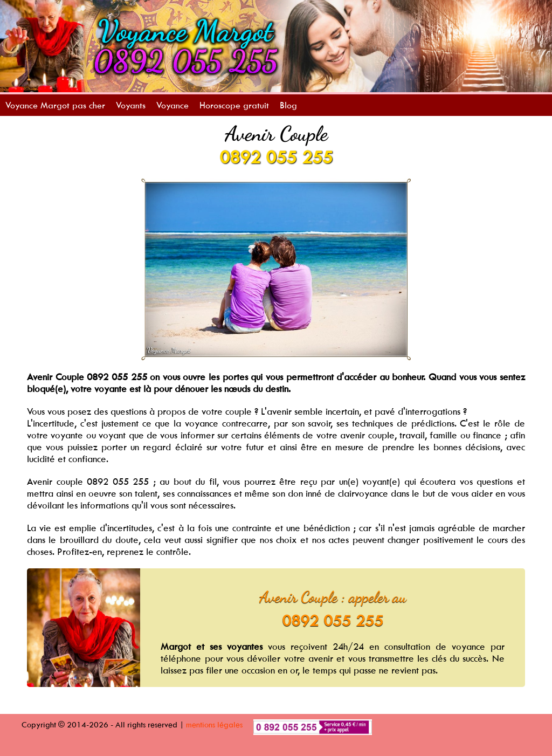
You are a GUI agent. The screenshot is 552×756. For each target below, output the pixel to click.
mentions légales (214, 724)
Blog (288, 105)
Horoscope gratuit (234, 105)
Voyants (131, 105)
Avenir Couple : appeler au (333, 597)
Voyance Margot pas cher (55, 105)
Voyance (172, 105)
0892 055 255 (276, 157)
